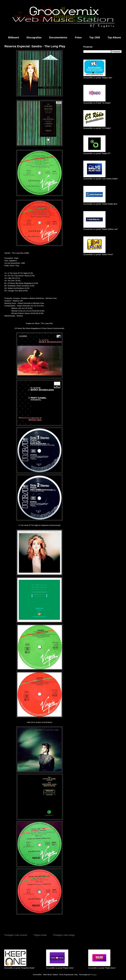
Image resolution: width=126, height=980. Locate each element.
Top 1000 (95, 38)
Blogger (94, 975)
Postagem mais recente (16, 935)
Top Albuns (114, 38)
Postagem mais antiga (64, 935)
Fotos (78, 38)
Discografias (34, 38)
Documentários (58, 38)
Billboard (14, 38)
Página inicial (40, 935)
